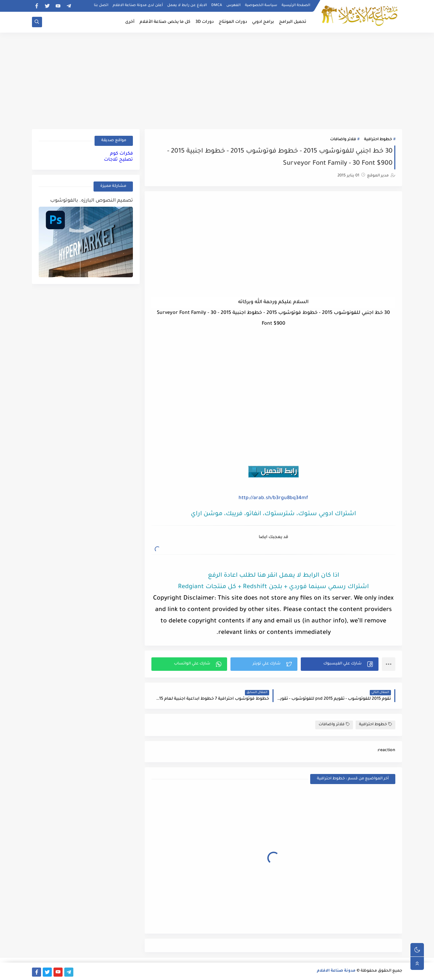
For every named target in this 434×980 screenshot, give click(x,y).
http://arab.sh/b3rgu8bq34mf (273, 498)
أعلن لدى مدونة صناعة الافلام (138, 5)
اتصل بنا (101, 5)
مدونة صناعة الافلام (336, 971)
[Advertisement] (217, 80)
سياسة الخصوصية (261, 5)
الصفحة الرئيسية (296, 5)
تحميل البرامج (293, 22)
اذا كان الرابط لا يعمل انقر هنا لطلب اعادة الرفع (274, 576)
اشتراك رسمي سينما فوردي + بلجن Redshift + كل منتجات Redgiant (273, 587)
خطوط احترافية (378, 140)
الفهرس (233, 5)
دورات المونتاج (233, 22)
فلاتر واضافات (343, 140)
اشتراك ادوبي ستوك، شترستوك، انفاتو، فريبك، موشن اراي (273, 514)
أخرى (130, 22)
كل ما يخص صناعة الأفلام (165, 22)
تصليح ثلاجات (118, 160)
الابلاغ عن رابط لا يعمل (187, 5)
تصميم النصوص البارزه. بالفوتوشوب (92, 201)
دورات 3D (205, 22)
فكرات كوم (121, 154)
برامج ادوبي (263, 22)
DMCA (217, 5)
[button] (340, 664)
